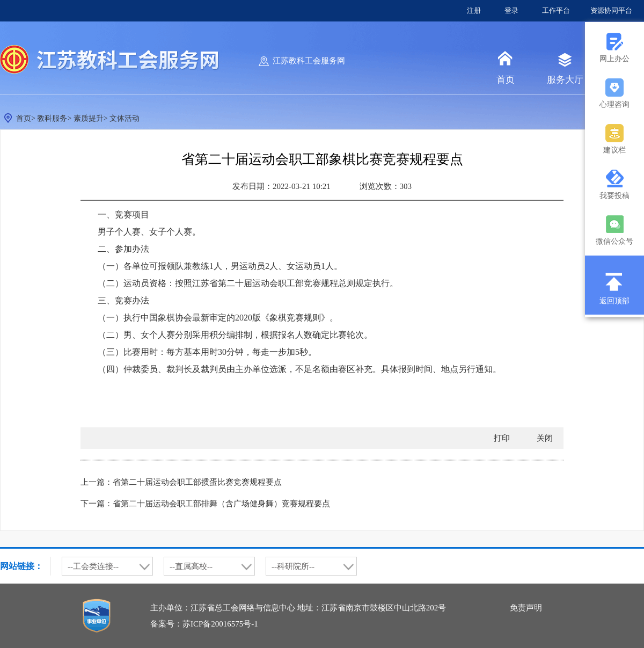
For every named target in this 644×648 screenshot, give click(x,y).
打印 (502, 438)
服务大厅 (565, 80)
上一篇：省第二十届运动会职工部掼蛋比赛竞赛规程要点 (181, 482)
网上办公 (614, 59)
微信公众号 (614, 241)
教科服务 (52, 118)
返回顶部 (614, 301)
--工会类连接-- (93, 566)
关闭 (545, 438)
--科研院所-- (293, 566)
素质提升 (89, 118)
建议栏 (614, 150)
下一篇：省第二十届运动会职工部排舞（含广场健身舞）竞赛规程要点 (205, 504)
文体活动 (125, 118)
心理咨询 (614, 104)
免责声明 (526, 608)
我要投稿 (614, 196)
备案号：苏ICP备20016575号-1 (204, 624)
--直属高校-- (191, 566)
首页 (506, 80)
